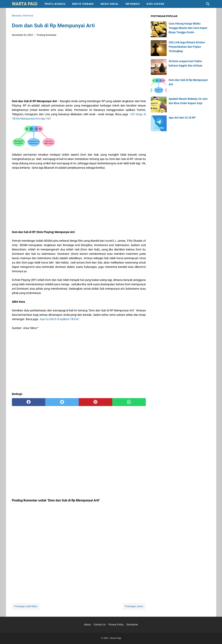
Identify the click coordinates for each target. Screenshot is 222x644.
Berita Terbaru (83, 4)
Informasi (133, 4)
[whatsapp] (129, 402)
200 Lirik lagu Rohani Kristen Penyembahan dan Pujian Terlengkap (187, 47)
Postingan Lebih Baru (26, 606)
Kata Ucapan (155, 4)
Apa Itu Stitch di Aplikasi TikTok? (60, 319)
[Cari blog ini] (208, 4)
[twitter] (62, 402)
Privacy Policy (116, 625)
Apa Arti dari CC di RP (182, 118)
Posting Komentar (47, 35)
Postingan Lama (134, 606)
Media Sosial (110, 4)
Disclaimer (132, 625)
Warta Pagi (25, 4)
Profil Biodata (55, 4)
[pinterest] (96, 402)
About (87, 625)
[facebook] (29, 402)
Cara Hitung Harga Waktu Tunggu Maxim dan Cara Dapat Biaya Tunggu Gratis (188, 28)
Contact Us (100, 625)
